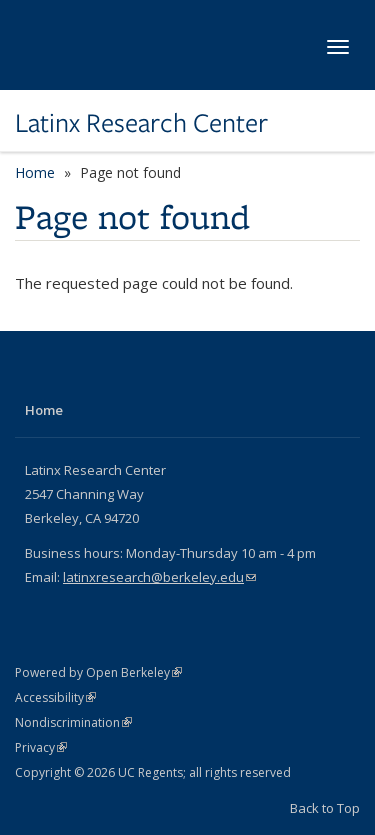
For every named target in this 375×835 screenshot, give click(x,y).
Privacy (41, 747)
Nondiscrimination (73, 722)
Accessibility (55, 697)
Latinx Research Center (141, 123)
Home (35, 172)
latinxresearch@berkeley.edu (159, 577)
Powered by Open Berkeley (98, 672)
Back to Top (325, 808)
